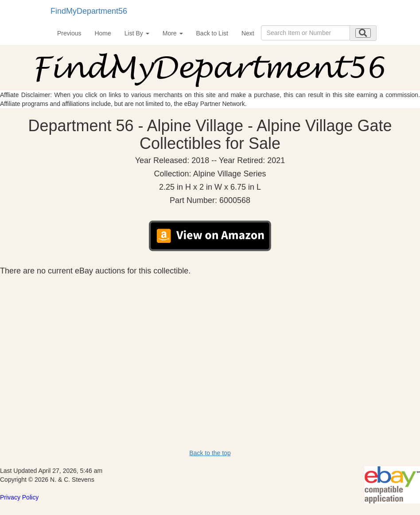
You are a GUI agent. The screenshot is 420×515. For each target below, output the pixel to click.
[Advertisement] (210, 342)
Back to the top (210, 453)
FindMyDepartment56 (89, 11)
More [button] (173, 33)
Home (103, 33)
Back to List (212, 33)
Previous (69, 33)
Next (248, 33)
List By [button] (137, 33)
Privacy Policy (19, 497)
